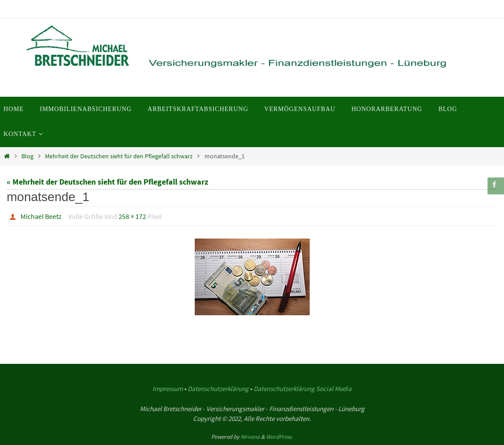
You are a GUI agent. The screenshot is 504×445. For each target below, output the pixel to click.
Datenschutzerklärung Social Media (303, 389)
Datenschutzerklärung (218, 389)
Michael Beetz (41, 216)
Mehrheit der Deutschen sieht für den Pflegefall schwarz (119, 156)
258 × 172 (132, 216)
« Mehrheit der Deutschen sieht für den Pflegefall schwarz (107, 182)
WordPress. (279, 437)
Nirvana (250, 437)
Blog (27, 156)
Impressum (168, 389)
